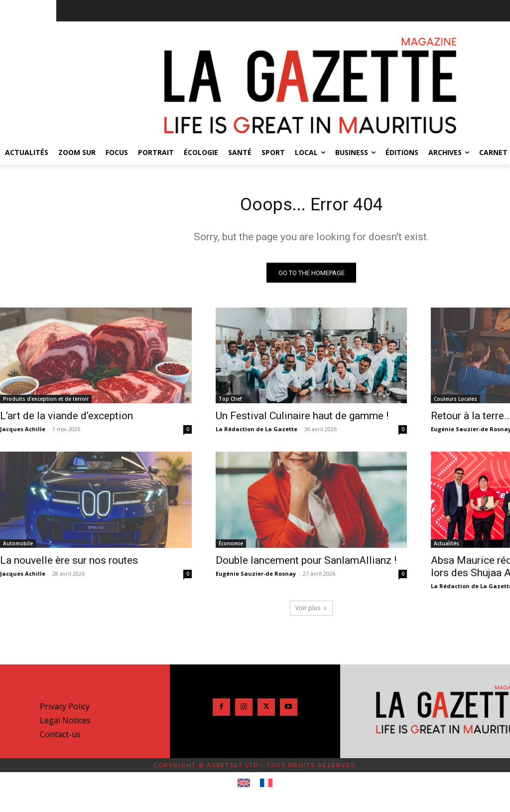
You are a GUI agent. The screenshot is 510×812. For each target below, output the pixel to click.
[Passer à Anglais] (244, 787)
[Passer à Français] (266, 787)
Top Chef (230, 402)
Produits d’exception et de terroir (46, 402)
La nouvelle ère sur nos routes (69, 564)
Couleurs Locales (455, 402)
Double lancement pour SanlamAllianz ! (306, 564)
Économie (231, 547)
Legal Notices (65, 724)
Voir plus (311, 611)
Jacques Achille (23, 432)
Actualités (446, 547)
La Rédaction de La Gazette (256, 432)
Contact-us (60, 738)
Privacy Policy (65, 710)
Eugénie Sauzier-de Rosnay (256, 577)
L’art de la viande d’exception (66, 419)
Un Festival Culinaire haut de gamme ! (302, 419)
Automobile (18, 547)
